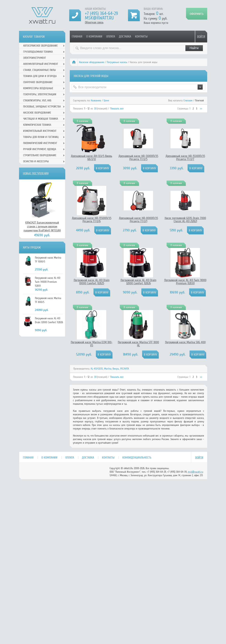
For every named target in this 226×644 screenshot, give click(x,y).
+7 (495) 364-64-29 (101, 13)
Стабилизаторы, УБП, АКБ (37, 100)
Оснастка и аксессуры (36, 161)
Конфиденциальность (137, 458)
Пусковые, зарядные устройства (42, 107)
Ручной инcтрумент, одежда (40, 149)
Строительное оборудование (40, 155)
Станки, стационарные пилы (39, 70)
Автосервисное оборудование (40, 46)
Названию (96, 100)
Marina (108, 369)
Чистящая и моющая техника (41, 119)
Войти (201, 37)
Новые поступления (36, 173)
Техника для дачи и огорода (40, 76)
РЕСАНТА (125, 369)
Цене (106, 100)
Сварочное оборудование (38, 82)
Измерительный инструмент (40, 131)
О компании (94, 37)
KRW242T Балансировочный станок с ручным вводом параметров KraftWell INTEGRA (42, 227)
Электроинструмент (34, 58)
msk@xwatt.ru (99, 18)
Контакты (141, 37)
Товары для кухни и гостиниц (41, 137)
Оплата (111, 37)
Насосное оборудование (92, 62)
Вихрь (116, 369)
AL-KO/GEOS (97, 369)
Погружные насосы (117, 62)
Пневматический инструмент (40, 143)
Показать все (117, 109)
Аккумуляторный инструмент (41, 64)
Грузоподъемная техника (38, 52)
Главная (77, 37)
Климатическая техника (37, 125)
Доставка (125, 37)
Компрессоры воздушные (38, 88)
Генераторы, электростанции (40, 94)
